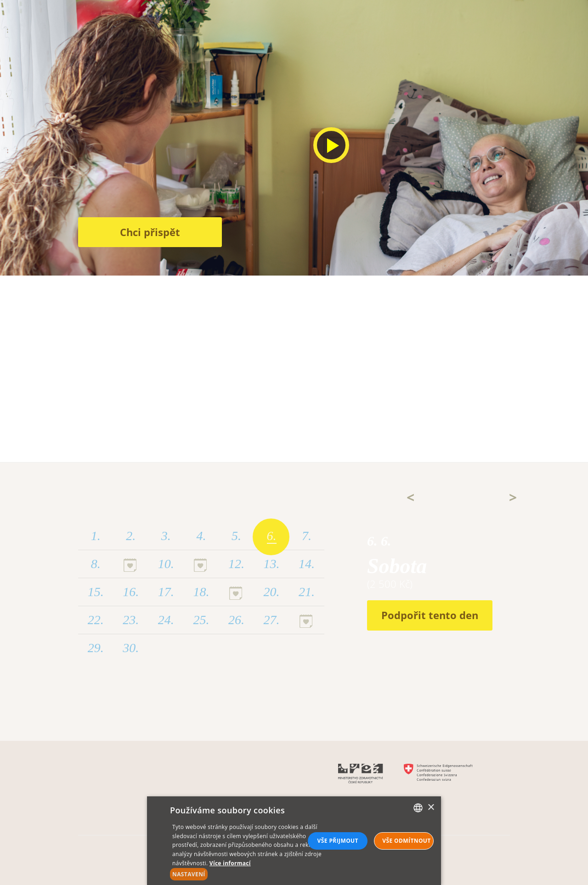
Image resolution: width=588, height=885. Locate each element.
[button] (249, 874)
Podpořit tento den (430, 615)
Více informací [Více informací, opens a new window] (230, 863)
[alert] (294, 841)
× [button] (431, 808)
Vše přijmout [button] (338, 841)
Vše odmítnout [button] (406, 841)
